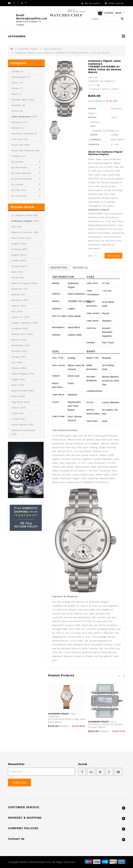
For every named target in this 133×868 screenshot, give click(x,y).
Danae (15, 88)
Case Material (93, 304)
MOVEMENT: (95, 140)
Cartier (15, 261)
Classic (15, 83)
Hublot (15, 306)
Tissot (15, 408)
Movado (16, 351)
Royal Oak (17, 145)
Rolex (15, 396)
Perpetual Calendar (23, 133)
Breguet (16, 244)
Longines (17, 328)
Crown (91, 343)
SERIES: (93, 117)
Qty (90, 256)
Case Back (93, 321)
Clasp (56, 402)
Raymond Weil (20, 391)
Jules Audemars (53, 49)
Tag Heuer (17, 402)
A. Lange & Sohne (22, 215)
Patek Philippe (20, 374)
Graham (16, 294)
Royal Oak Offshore (23, 150)
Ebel (14, 272)
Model (57, 301)
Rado (14, 385)
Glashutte (17, 289)
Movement (59, 327)
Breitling (16, 249)
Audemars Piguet (28, 49)
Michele (16, 340)
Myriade (16, 128)
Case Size (93, 283)
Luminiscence (94, 393)
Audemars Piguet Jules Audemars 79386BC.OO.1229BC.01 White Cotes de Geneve (62, 53)
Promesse (17, 139)
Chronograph (19, 77)
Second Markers (92, 379)
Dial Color (59, 365)
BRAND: (92, 109)
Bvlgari (15, 255)
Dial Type (58, 358)
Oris (14, 362)
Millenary (17, 122)
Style (91, 402)
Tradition (17, 156)
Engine (57, 335)
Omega (15, 357)
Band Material (93, 367)
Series (57, 294)
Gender (57, 309)
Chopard (16, 266)
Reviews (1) (80, 268)
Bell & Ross (18, 238)
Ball (14, 227)
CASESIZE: (94, 144)
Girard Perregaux (21, 283)
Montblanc (18, 345)
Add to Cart (113, 256)
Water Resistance (94, 412)
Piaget (15, 379)
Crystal (92, 328)
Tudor (15, 413)
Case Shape (94, 313)
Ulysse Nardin (19, 425)
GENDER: (93, 135)
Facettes (16, 105)
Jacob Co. (17, 317)
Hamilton (17, 300)
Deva (14, 94)
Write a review (111, 89)
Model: (92, 126)
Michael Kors (19, 334)
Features (93, 421)
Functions (59, 416)
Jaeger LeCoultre (21, 323)
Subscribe (19, 782)
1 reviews (94, 89)
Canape (16, 71)
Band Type (93, 358)
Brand (56, 283)
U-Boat (16, 419)
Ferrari (15, 277)
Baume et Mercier (22, 232)
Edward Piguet (20, 100)
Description (59, 268)
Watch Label (60, 318)
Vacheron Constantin (23, 430)
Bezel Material (58, 385)
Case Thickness (93, 293)
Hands (57, 376)
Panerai (16, 368)
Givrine (15, 111)
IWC (14, 311)
